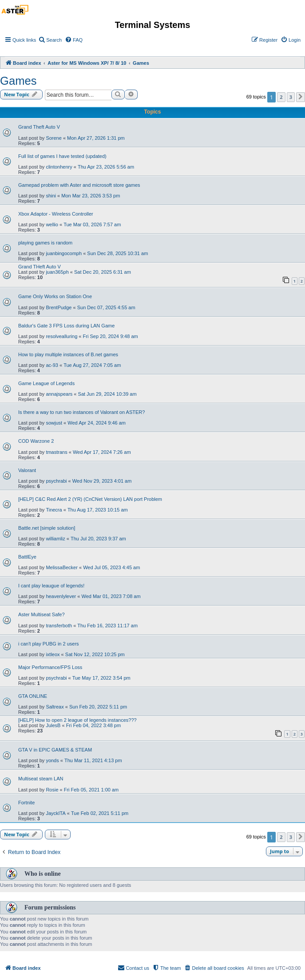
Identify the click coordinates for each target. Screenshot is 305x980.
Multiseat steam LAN (41, 779)
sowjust (54, 423)
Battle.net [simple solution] (47, 528)
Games (18, 81)
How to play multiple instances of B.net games (68, 354)
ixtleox (53, 654)
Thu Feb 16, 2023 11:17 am (107, 626)
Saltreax (55, 707)
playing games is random (45, 243)
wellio (52, 224)
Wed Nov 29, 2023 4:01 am (102, 481)
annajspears (59, 394)
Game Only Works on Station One (55, 296)
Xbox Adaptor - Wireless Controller (56, 214)
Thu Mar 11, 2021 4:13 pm (93, 760)
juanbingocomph (64, 253)
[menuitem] (50, 40)
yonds (52, 760)
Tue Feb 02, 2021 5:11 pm (100, 813)
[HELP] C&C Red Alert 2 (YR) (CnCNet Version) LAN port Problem (90, 499)
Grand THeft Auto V (40, 267)
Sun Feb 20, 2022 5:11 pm (98, 707)
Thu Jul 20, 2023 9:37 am (98, 539)
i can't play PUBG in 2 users (49, 644)
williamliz (55, 539)
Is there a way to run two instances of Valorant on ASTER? (81, 412)
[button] (301, 97)
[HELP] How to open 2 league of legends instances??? (77, 720)
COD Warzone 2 (36, 441)
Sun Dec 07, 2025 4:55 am (106, 307)
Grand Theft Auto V (39, 127)
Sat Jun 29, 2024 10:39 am (107, 394)
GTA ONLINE (33, 696)
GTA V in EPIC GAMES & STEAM (55, 750)
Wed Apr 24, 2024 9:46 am (97, 423)
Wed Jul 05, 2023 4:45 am (111, 567)
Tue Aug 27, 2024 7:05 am (92, 365)
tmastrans (56, 452)
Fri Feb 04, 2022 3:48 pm (94, 725)
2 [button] (281, 97)
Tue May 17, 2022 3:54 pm (101, 678)
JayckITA (55, 813)
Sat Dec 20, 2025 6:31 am (103, 272)
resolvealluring (61, 336)
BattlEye (27, 557)
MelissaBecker (62, 567)
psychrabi (56, 481)
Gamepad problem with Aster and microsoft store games (79, 185)
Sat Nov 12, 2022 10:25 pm (95, 654)
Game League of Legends (46, 383)
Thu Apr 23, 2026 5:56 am (106, 167)
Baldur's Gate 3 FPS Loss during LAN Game (66, 326)
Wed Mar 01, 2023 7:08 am (111, 596)
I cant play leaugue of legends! (51, 586)
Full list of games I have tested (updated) (62, 156)
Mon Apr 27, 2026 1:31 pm (96, 138)
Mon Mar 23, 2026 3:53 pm (91, 196)
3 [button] (291, 97)
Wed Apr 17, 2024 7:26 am (102, 452)
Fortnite (26, 803)
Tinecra (54, 510)
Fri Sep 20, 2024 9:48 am (111, 336)
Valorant (27, 470)
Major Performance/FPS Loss (50, 667)
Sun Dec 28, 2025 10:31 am (117, 253)
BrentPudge (59, 307)
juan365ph (57, 272)
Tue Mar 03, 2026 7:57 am (92, 224)
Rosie (52, 790)
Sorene (53, 138)
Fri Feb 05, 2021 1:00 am (91, 790)
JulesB (53, 725)
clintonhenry (59, 167)
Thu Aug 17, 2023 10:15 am (98, 510)
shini (51, 196)
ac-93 (52, 365)
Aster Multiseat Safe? (42, 614)
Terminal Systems (153, 25)
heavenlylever (61, 596)
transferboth (59, 626)
